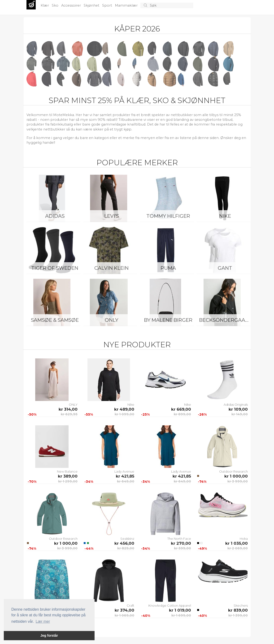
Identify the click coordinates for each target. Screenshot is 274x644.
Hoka (244, 539)
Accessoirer (72, 5)
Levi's (112, 216)
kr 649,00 (126, 481)
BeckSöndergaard (226, 320)
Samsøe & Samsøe (55, 320)
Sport (108, 5)
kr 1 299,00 (68, 481)
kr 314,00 (68, 409)
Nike (225, 216)
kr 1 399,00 (238, 615)
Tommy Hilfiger (168, 216)
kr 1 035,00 (237, 543)
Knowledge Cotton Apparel (170, 605)
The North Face (179, 539)
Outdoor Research (233, 471)
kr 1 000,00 (236, 476)
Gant (225, 268)
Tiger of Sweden (55, 268)
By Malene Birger (168, 320)
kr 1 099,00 (124, 414)
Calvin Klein (111, 268)
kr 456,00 (124, 543)
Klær (45, 5)
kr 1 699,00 (181, 615)
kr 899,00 (182, 414)
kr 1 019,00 (180, 610)
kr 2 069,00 (238, 548)
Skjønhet (92, 5)
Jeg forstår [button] (49, 635)
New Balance (67, 471)
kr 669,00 (181, 409)
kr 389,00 (68, 476)
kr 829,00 (126, 548)
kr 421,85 (125, 476)
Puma (168, 268)
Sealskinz (127, 539)
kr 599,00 (183, 548)
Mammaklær (127, 5)
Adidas (55, 216)
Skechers (241, 605)
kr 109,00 (238, 409)
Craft (130, 605)
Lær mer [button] (43, 621)
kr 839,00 (238, 610)
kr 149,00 (240, 414)
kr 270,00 (181, 543)
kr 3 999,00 (238, 481)
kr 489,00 (124, 409)
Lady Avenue (124, 471)
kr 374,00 (124, 610)
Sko (56, 5)
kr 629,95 (69, 414)
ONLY (111, 320)
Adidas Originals (236, 405)
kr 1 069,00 (124, 615)
